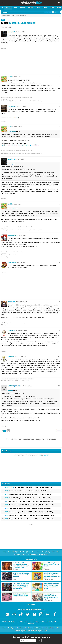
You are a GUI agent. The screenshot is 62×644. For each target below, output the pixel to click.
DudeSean (11, 330)
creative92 (12, 32)
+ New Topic (48, 12)
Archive (24, 555)
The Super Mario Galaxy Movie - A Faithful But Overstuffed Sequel (29, 487)
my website (3, 253)
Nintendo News (50, 628)
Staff (14, 552)
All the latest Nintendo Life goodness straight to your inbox (31, 637)
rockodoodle (12, 262)
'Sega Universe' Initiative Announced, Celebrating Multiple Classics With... (28, 508)
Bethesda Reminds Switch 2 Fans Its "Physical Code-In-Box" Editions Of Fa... (29, 491)
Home (3, 15)
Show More (31, 604)
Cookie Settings (32, 555)
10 (59, 330)
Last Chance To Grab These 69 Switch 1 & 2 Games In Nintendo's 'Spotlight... (29, 501)
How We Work (22, 552)
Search (57, 12)
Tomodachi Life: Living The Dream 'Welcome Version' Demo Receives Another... (30, 515)
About (9, 552)
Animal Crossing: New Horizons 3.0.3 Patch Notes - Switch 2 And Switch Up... (30, 512)
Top (4, 552)
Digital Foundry (40, 628)
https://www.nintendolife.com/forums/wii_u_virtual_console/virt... (20, 145)
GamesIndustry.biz (33, 631)
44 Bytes (38, 622)
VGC (25, 631)
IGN (58, 628)
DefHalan (11, 357)
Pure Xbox (20, 628)
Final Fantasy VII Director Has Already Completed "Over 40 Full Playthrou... (29, 494)
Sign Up (46, 455)
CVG (42, 631)
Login (40, 455)
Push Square (7, 323)
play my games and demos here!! (8, 255)
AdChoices (44, 622)
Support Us (31, 552)
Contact (38, 552)
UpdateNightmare (14, 386)
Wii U (13, 15)
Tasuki (10, 302)
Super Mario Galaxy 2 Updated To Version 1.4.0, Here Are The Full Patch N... (29, 519)
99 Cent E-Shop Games (22, 23)
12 (59, 386)
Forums (5, 12)
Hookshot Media (10, 622)
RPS (46, 631)
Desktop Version (44, 555)
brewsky (11, 164)
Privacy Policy (46, 552)
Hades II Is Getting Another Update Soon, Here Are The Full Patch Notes (28, 498)
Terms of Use (56, 552)
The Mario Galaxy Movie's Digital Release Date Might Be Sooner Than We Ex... (30, 505)
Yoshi (10, 77)
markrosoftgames (6, 257)
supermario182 (13, 235)
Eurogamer (18, 631)
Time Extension (29, 628)
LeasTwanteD (12, 132)
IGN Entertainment (25, 622)
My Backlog (3, 325)
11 (59, 357)
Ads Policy (17, 555)
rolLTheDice (12, 106)
